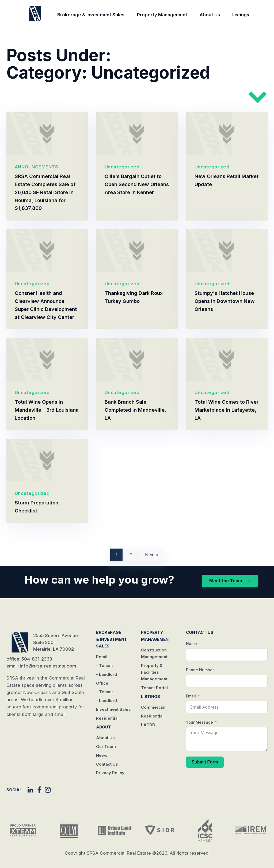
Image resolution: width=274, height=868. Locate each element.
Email (191, 696)
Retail (102, 657)
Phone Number (200, 670)
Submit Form (205, 762)
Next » (152, 555)
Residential (107, 718)
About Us (210, 15)
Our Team (106, 747)
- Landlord (106, 674)
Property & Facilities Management (154, 672)
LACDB (148, 725)
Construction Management (154, 653)
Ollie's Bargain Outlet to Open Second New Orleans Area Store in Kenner (137, 184)
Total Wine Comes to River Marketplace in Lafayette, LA (227, 410)
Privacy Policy (110, 773)
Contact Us (107, 764)
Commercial (153, 707)
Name (191, 644)
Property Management (162, 15)
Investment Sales (113, 709)
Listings (241, 15)
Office (102, 683)
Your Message (199, 722)
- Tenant (104, 666)
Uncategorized (122, 167)
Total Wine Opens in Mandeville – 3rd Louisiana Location (47, 410)
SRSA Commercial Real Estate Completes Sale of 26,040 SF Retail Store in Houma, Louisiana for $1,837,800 (45, 192)
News (102, 755)
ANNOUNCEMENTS (37, 167)
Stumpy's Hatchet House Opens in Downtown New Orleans (225, 301)
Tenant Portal (154, 688)
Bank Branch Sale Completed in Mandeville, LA (135, 410)
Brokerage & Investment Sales (91, 15)
